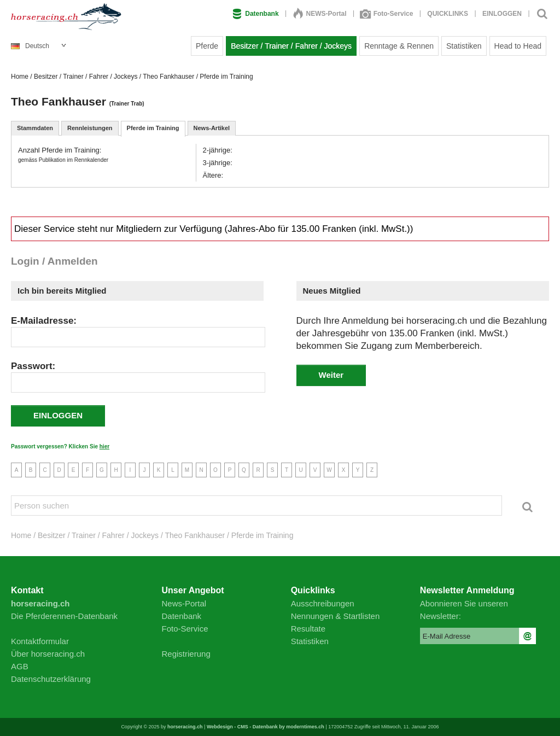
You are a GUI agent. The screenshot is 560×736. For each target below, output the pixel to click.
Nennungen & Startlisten (336, 616)
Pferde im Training (153, 128)
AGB (20, 666)
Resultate (308, 629)
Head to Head (518, 46)
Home (20, 77)
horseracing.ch (185, 727)
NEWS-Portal (320, 14)
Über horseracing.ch (48, 654)
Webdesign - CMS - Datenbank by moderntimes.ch (266, 727)
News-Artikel (212, 128)
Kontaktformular (40, 641)
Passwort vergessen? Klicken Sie (60, 446)
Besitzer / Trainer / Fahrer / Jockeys (291, 46)
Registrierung (186, 654)
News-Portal (184, 603)
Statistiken (464, 46)
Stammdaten (35, 128)
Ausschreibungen (323, 603)
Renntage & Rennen (399, 46)
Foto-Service (387, 14)
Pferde (207, 46)
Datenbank (255, 14)
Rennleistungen (90, 128)
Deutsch (30, 46)
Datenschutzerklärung (51, 679)
